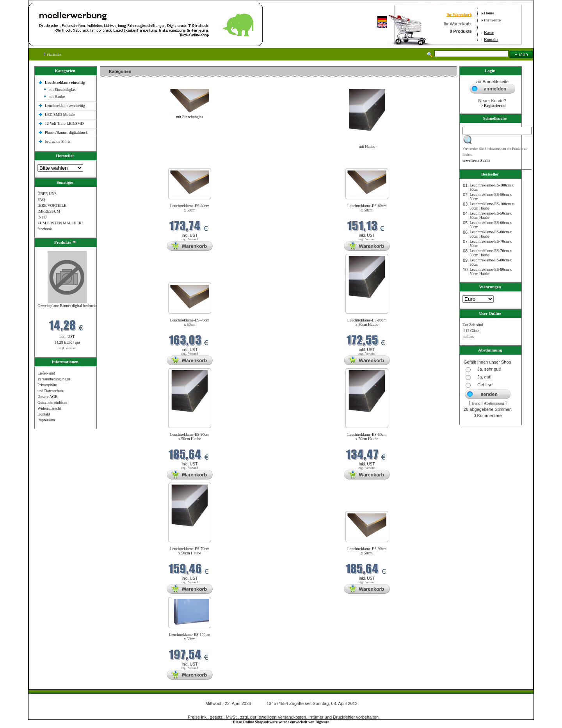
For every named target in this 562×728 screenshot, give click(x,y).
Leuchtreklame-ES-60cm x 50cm (367, 208)
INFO (42, 217)
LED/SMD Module (60, 115)
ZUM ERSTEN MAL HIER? (60, 223)
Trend (476, 403)
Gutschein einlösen (52, 402)
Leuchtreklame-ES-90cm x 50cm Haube (190, 437)
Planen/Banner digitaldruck (66, 132)
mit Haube (57, 97)
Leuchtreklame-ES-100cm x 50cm (190, 637)
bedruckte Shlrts (58, 141)
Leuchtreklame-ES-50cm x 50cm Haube (367, 437)
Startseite (52, 54)
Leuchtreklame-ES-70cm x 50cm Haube (190, 551)
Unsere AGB (47, 397)
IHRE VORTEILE (52, 205)
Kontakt (491, 40)
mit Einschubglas (62, 90)
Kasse (489, 33)
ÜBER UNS (47, 194)
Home (489, 13)
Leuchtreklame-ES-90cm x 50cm (367, 551)
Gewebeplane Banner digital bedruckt (67, 306)
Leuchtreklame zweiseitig (66, 106)
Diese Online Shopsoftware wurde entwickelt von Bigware (281, 722)
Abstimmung (494, 403)
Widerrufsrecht (49, 408)
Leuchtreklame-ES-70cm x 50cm (190, 322)
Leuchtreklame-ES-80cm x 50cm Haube (367, 322)
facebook (45, 229)
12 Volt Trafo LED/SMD (64, 123)
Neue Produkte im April (121, 163)
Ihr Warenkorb (459, 15)
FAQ (41, 200)
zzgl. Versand (67, 348)
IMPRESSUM (49, 211)
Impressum (46, 420)
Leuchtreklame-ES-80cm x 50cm (190, 208)
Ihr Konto (492, 20)
